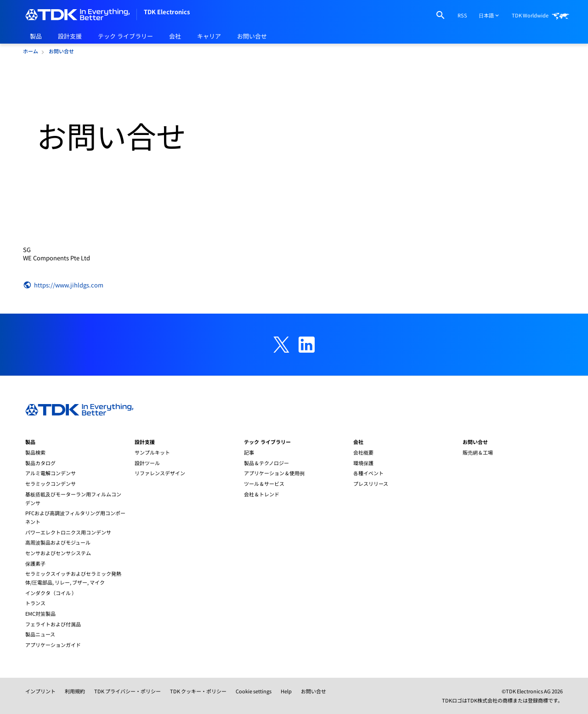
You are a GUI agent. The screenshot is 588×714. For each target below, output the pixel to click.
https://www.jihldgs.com (63, 285)
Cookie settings (254, 691)
